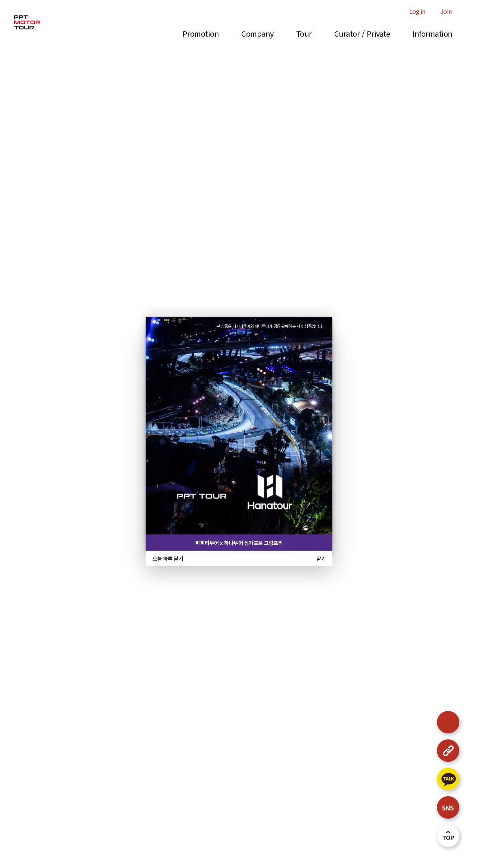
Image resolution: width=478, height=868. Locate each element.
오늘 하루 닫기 (168, 558)
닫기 (321, 558)
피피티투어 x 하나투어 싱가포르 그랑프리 (239, 543)
